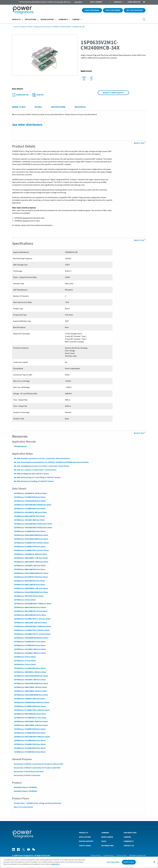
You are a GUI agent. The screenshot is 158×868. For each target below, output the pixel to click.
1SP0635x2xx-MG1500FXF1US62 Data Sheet (31, 577)
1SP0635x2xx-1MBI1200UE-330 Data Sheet (30, 687)
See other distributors (27, 125)
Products (16, 19)
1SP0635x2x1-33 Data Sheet (25, 657)
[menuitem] (144, 2)
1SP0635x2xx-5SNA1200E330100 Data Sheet (31, 676)
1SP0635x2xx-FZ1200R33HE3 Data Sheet (30, 741)
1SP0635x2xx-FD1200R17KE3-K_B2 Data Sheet (32, 619)
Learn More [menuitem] (78, 2)
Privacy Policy (96, 855)
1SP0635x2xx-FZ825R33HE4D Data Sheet (30, 501)
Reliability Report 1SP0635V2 (25, 787)
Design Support (47, 19)
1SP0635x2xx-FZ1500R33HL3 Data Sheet (30, 752)
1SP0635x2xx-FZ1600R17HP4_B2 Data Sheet (31, 550)
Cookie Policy (109, 855)
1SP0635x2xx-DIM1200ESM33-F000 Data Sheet (32, 737)
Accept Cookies (129, 862)
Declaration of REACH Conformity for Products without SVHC (39, 764)
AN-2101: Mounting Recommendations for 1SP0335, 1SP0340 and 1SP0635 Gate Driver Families (51, 462)
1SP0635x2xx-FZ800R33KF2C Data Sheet (30, 642)
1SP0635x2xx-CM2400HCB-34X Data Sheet (30, 493)
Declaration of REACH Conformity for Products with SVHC (37, 768)
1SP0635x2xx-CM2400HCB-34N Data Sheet (30, 554)
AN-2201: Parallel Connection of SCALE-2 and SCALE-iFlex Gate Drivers (42, 458)
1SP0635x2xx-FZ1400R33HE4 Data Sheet (30, 509)
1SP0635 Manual (20, 446)
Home (16, 27)
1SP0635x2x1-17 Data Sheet (25, 661)
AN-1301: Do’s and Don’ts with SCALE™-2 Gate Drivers (35, 470)
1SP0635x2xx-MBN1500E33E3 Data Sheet (30, 607)
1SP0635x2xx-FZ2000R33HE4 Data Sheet (30, 531)
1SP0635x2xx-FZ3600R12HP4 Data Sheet (30, 729)
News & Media (107, 837)
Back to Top (140, 143)
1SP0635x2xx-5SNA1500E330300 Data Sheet (31, 683)
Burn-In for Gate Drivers (23, 807)
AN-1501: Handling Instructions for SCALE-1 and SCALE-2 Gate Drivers (41, 466)
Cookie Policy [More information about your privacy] (55, 864)
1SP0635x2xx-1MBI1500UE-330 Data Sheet (30, 691)
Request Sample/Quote (113, 93)
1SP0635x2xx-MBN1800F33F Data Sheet (29, 581)
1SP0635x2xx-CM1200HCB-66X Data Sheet (30, 512)
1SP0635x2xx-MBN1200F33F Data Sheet (29, 516)
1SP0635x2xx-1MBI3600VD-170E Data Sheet (31, 588)
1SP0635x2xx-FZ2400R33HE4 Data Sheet (30, 497)
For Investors (130, 833)
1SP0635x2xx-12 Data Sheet (25, 664)
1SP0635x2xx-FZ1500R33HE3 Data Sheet (30, 748)
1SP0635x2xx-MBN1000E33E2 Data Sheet (30, 615)
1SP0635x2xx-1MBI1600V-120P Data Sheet (30, 623)
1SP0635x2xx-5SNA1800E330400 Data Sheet (31, 539)
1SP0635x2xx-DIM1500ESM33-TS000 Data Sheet (32, 626)
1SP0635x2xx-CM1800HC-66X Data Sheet (30, 566)
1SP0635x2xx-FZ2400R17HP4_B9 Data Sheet (31, 543)
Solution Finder (113, 10)
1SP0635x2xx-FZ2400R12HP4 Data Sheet (30, 706)
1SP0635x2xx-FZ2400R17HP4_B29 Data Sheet (32, 630)
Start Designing (92, 10)
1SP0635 (55, 27)
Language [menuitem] (117, 2)
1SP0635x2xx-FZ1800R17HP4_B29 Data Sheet (32, 710)
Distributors (107, 846)
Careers (127, 837)
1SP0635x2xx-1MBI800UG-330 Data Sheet (30, 672)
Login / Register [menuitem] (134, 2)
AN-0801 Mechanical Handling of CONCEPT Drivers (34, 481)
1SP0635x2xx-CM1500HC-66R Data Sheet (30, 680)
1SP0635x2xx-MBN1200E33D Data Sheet (29, 569)
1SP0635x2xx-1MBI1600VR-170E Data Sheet (31, 725)
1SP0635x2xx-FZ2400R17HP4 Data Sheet (30, 547)
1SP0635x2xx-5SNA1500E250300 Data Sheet (31, 592)
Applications (31, 19)
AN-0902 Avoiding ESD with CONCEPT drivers (31, 474)
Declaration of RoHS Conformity (27, 775)
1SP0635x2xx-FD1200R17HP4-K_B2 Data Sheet (32, 634)
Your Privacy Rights (113, 862)
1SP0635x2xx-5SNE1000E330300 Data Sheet (31, 535)
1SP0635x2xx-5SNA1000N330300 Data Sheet (31, 573)
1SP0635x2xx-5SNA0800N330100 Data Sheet (31, 638)
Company (76, 19)
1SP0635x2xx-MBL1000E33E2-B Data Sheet (31, 611)
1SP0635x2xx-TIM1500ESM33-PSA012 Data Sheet (33, 528)
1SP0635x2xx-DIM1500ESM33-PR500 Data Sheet (32, 505)
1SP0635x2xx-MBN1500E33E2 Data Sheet (30, 714)
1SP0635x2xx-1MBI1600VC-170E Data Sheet (31, 558)
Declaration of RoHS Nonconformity (29, 772)
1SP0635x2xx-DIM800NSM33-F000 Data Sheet (31, 702)
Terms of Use (121, 855)
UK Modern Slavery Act (137, 855)
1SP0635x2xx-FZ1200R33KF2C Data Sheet (30, 718)
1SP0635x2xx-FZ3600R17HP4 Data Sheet (30, 744)
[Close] (154, 862)
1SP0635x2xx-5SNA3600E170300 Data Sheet (31, 722)
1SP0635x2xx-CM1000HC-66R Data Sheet (30, 653)
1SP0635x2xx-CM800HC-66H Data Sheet (29, 699)
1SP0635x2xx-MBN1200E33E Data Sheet (29, 585)
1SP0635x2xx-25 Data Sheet (25, 600)
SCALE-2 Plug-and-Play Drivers (39, 27)
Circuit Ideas (85, 846)
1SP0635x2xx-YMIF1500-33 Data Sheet (29, 596)
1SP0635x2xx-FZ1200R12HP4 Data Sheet (30, 668)
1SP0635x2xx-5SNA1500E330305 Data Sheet (31, 695)
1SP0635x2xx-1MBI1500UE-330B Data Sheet (31, 562)
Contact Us (129, 846)
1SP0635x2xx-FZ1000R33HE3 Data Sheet (30, 733)
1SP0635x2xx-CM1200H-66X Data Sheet (29, 520)
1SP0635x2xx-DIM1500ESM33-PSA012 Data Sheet (33, 524)
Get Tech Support (135, 10)
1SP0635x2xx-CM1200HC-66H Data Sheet (30, 649)
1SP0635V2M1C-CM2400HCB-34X (72, 27)
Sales (104, 841)
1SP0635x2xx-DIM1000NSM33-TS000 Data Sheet (32, 604)
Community (63, 19)
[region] (79, 862)
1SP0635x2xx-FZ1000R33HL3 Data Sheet (30, 645)
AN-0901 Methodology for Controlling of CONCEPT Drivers (37, 478)
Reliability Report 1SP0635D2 (25, 791)
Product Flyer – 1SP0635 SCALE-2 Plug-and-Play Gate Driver (37, 803)
